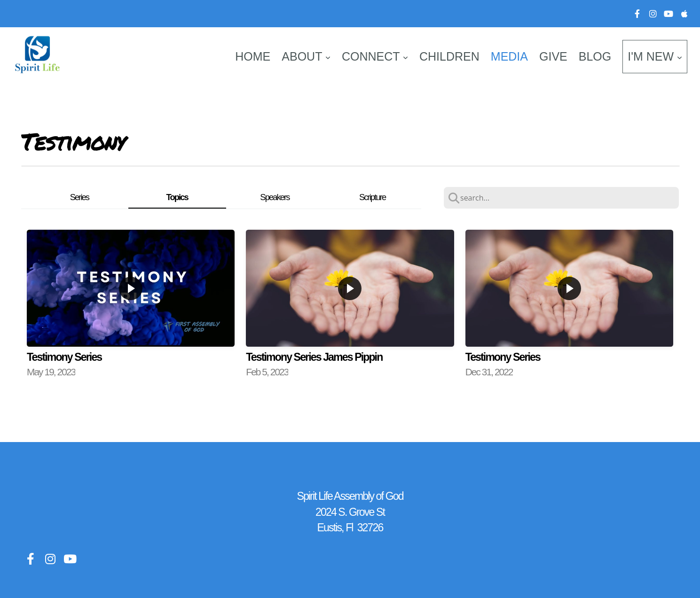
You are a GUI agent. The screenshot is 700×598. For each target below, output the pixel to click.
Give (553, 56)
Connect (375, 56)
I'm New (655, 56)
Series (79, 197)
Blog (595, 56)
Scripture (372, 197)
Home (253, 56)
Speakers (275, 197)
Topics (177, 197)
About (306, 56)
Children (449, 56)
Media (509, 56)
